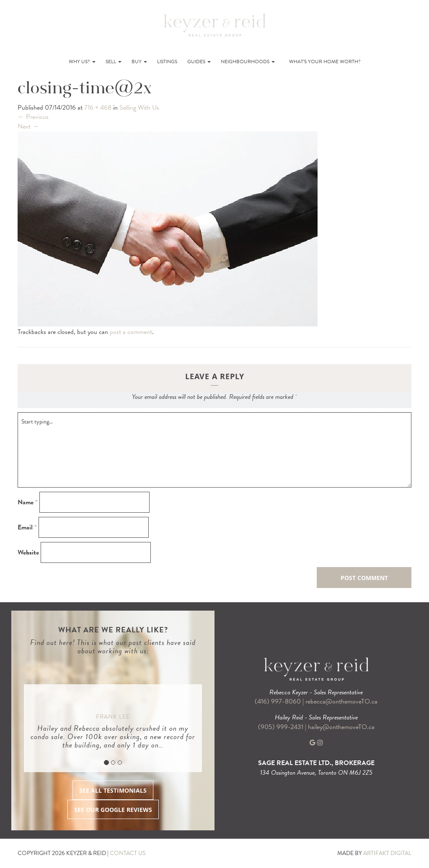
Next (28, 126)
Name (28, 502)
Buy (139, 62)
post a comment (131, 332)
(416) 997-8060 (278, 701)
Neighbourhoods (248, 62)
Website (28, 553)
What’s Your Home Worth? (325, 62)
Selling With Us (139, 108)
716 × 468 (98, 108)
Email (27, 528)
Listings (167, 62)
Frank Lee (113, 717)
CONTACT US (128, 853)
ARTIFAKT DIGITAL (387, 853)
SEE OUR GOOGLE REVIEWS (113, 810)
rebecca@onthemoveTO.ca (341, 701)
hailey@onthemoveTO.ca (341, 727)
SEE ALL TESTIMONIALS (113, 790)
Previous (33, 117)
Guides (199, 62)
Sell (114, 62)
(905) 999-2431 (282, 727)
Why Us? (82, 62)
